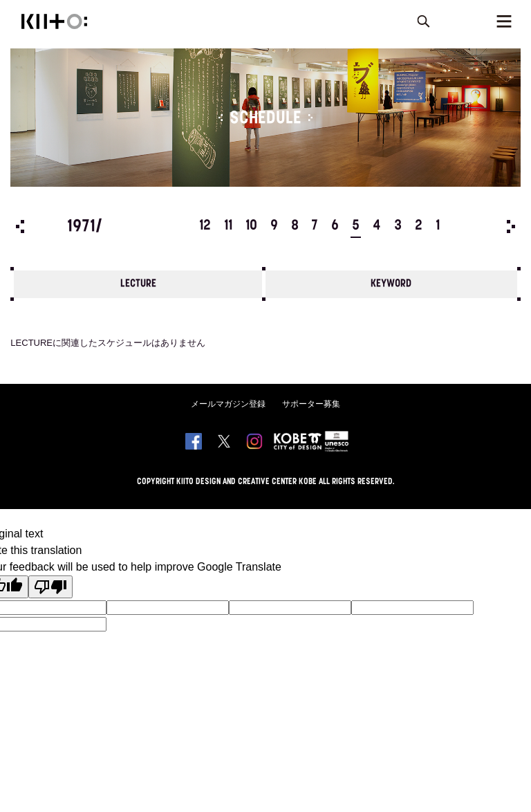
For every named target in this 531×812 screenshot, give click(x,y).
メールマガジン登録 (228, 404)
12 (205, 226)
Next (511, 227)
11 (228, 226)
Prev (20, 227)
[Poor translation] (50, 587)
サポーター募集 (311, 404)
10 (251, 226)
